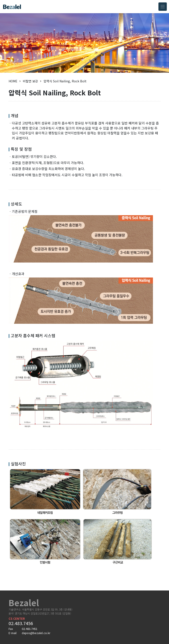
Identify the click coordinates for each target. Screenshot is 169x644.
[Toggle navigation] (163, 7)
